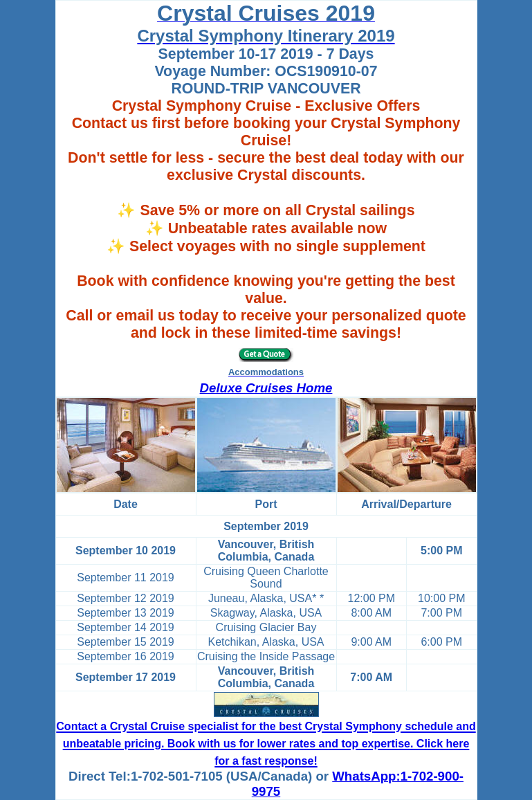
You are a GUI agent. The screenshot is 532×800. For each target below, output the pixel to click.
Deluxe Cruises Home (266, 388)
